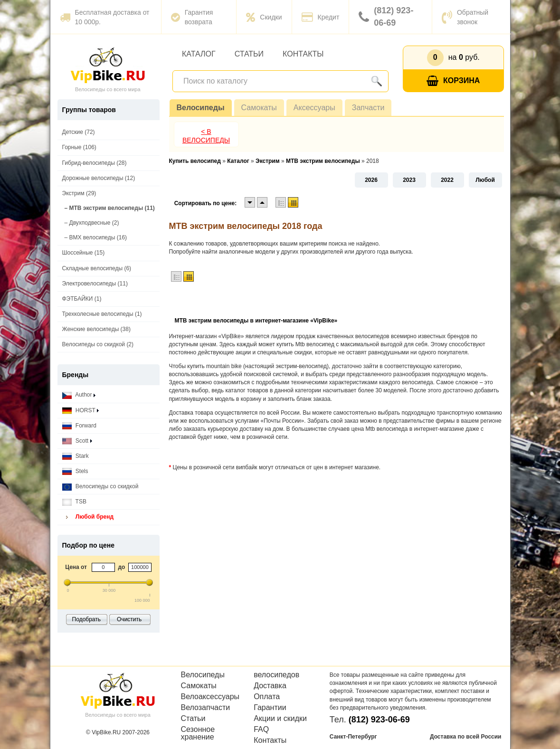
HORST (81, 411)
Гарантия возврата (192, 17)
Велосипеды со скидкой (100, 487)
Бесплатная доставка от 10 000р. (105, 17)
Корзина (453, 81)
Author (79, 395)
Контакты (303, 54)
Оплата (267, 697)
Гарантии (270, 708)
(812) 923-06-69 (386, 17)
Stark (76, 456)
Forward (79, 426)
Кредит (321, 17)
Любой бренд (88, 517)
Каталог (199, 54)
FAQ (261, 730)
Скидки (264, 17)
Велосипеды (201, 108)
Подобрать (86, 619)
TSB (74, 502)
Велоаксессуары (210, 697)
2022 (447, 180)
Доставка (270, 686)
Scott (77, 441)
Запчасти (368, 108)
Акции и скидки (280, 719)
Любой (485, 180)
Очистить (129, 619)
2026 (371, 180)
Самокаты (259, 108)
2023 (409, 180)
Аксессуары (314, 108)
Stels (75, 471)
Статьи (249, 54)
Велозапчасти (206, 708)
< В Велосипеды (206, 136)
